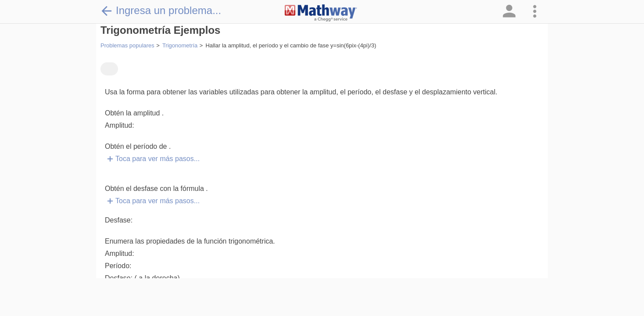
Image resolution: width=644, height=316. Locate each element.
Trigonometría (180, 45)
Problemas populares (127, 45)
